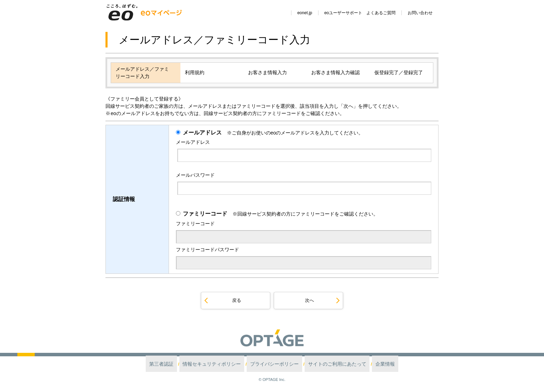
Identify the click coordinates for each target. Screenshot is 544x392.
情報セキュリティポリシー (222, 364)
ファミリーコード (205, 214)
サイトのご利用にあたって (327, 364)
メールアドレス (202, 132)
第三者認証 (180, 364)
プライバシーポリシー (275, 364)
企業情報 (367, 364)
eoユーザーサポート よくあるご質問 (360, 13)
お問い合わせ (420, 13)
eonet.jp (305, 13)
